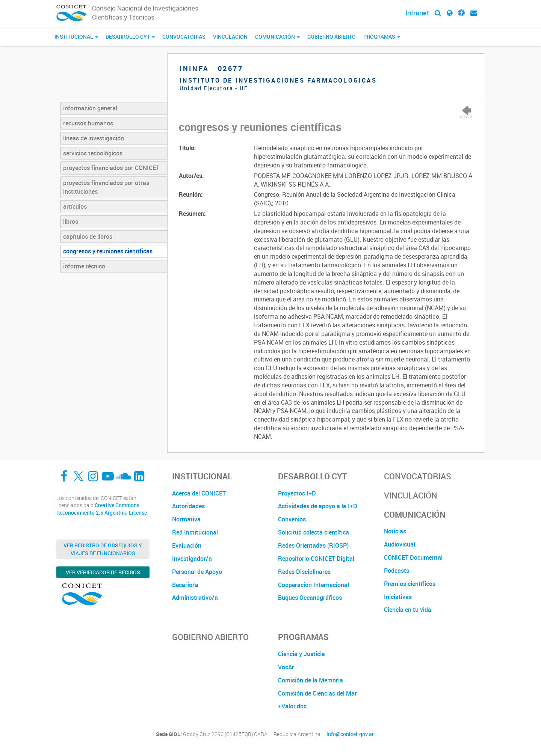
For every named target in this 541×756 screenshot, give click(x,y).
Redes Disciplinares (304, 572)
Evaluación (187, 545)
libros (71, 221)
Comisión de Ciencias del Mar (317, 693)
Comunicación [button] (277, 37)
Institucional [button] (76, 37)
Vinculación (230, 37)
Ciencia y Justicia (301, 654)
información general (90, 108)
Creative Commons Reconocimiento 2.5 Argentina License (102, 509)
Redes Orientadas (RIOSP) (313, 545)
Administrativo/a (195, 598)
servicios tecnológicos (93, 153)
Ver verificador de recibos (103, 572)
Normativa (186, 519)
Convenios (292, 519)
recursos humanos (88, 123)
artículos (75, 206)
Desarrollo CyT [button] (130, 37)
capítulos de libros (88, 236)
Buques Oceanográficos (310, 598)
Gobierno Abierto (332, 37)
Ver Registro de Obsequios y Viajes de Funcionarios (103, 549)
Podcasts (397, 571)
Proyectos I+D (297, 493)
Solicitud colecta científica (314, 532)
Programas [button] (382, 37)
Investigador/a (192, 559)
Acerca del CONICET (199, 493)
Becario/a (185, 585)
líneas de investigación (94, 138)
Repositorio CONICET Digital (316, 559)
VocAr (286, 667)
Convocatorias (184, 37)
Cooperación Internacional (314, 585)
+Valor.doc (292, 706)
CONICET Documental (413, 557)
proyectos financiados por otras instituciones (106, 187)
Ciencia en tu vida (408, 610)
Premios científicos (410, 584)
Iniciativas (398, 597)
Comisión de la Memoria (311, 680)
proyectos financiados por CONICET (111, 168)
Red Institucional (195, 532)
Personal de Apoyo (197, 572)
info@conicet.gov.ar (350, 734)
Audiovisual (400, 544)
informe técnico (84, 266)
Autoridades (188, 506)
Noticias (395, 531)
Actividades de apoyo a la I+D (318, 506)
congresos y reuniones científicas (108, 251)
